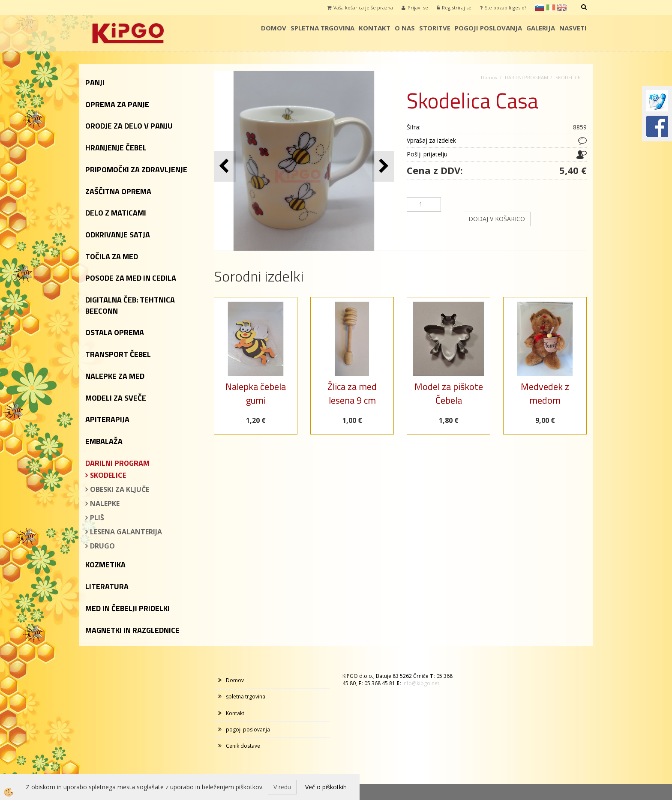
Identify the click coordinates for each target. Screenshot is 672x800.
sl (540, 7)
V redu (282, 787)
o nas (405, 28)
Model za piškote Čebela (449, 393)
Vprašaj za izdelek (431, 140)
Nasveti (573, 28)
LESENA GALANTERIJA (126, 532)
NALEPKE (105, 503)
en (562, 7)
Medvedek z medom (545, 393)
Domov (274, 28)
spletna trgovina (322, 28)
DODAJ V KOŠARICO (497, 219)
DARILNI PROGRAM (526, 77)
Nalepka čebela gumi (256, 393)
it (551, 7)
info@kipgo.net (421, 683)
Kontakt (375, 28)
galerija (541, 28)
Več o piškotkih (326, 787)
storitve (435, 28)
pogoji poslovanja (488, 28)
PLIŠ (97, 518)
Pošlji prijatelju (427, 154)
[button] (383, 166)
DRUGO (102, 546)
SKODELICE (108, 475)
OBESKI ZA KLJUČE (120, 489)
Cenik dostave (243, 746)
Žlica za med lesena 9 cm (352, 393)
